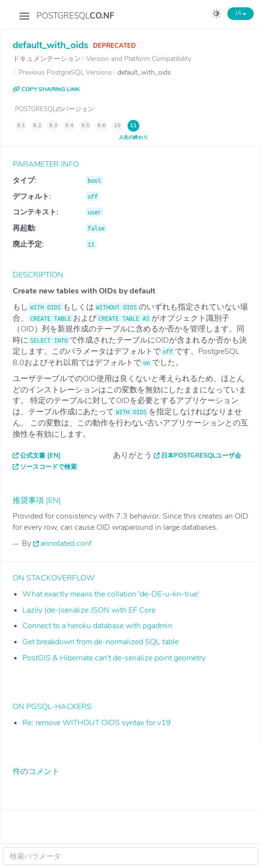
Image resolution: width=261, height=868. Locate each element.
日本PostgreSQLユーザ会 (201, 456)
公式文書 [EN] (40, 456)
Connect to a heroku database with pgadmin (97, 626)
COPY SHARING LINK (46, 89)
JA (241, 13)
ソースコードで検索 (48, 467)
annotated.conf (66, 543)
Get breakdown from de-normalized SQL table (101, 642)
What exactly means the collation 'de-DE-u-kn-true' (111, 594)
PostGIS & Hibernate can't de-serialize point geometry (114, 658)
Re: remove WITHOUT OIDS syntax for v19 (97, 723)
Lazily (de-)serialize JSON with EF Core (89, 610)
